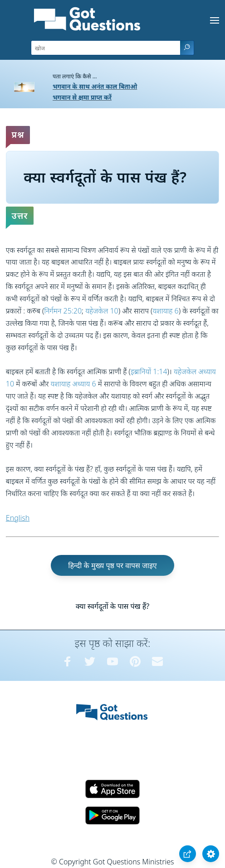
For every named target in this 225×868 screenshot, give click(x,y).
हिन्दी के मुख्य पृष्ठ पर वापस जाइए (112, 565)
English (18, 518)
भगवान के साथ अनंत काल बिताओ (95, 86)
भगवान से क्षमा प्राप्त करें (82, 97)
